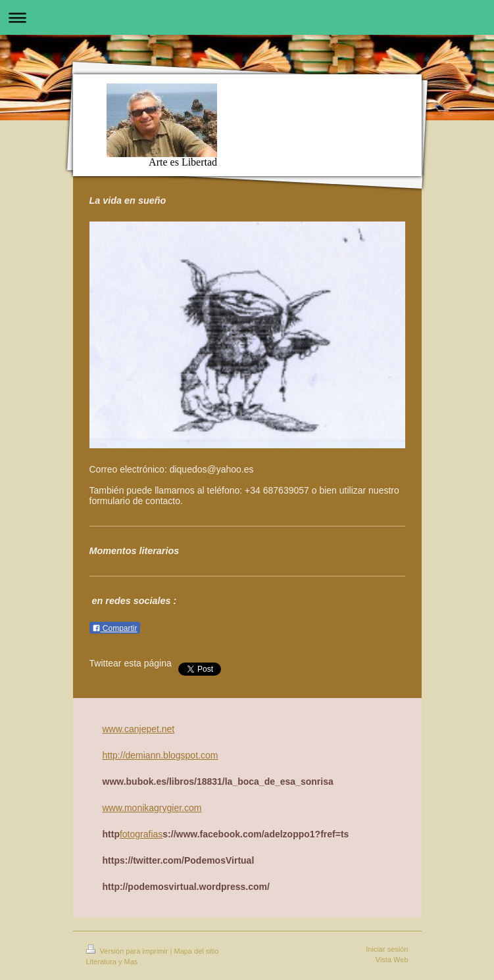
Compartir (115, 628)
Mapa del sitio (196, 951)
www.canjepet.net (139, 729)
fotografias (141, 834)
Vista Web (392, 960)
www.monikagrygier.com (152, 808)
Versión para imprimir (128, 951)
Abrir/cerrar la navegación (247, 17)
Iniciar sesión (387, 949)
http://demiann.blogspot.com (161, 755)
